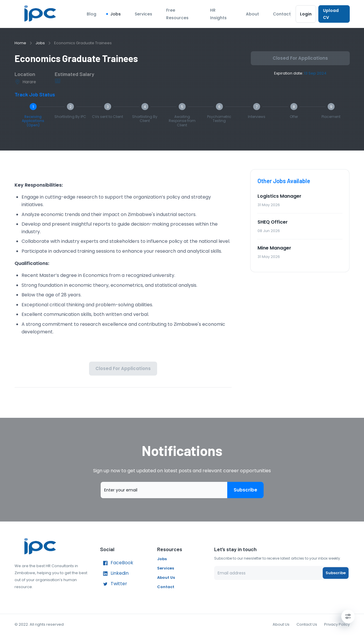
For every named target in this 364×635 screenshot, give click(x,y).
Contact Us (307, 624)
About (252, 14)
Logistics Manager (279, 196)
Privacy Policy (337, 624)
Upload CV (334, 14)
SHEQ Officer (273, 222)
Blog (92, 14)
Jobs (116, 14)
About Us (166, 577)
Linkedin (114, 574)
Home (20, 43)
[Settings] (348, 616)
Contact (282, 14)
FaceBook (117, 563)
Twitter (114, 584)
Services (143, 14)
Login (306, 14)
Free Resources (177, 14)
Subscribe (245, 490)
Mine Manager (274, 248)
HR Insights (218, 14)
